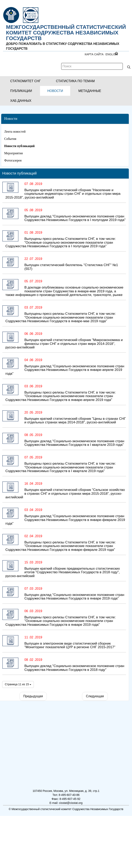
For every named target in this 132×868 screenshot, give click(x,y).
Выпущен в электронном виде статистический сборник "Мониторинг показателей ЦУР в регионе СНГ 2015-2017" (70, 645)
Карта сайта (94, 54)
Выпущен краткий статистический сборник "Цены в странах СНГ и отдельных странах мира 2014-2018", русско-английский (75, 421)
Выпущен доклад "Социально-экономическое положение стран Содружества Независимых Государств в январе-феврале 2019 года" (65, 520)
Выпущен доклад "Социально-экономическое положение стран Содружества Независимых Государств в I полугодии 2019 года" (75, 218)
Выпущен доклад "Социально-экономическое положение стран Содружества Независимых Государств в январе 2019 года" (74, 597)
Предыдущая (33, 696)
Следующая (95, 696)
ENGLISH (112, 54)
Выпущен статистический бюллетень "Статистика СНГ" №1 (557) (71, 267)
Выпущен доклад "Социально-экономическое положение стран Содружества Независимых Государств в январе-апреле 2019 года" (65, 370)
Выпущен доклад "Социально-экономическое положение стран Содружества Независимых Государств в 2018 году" (74, 668)
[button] (25, 81)
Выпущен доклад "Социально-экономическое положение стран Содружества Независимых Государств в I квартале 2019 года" (74, 443)
